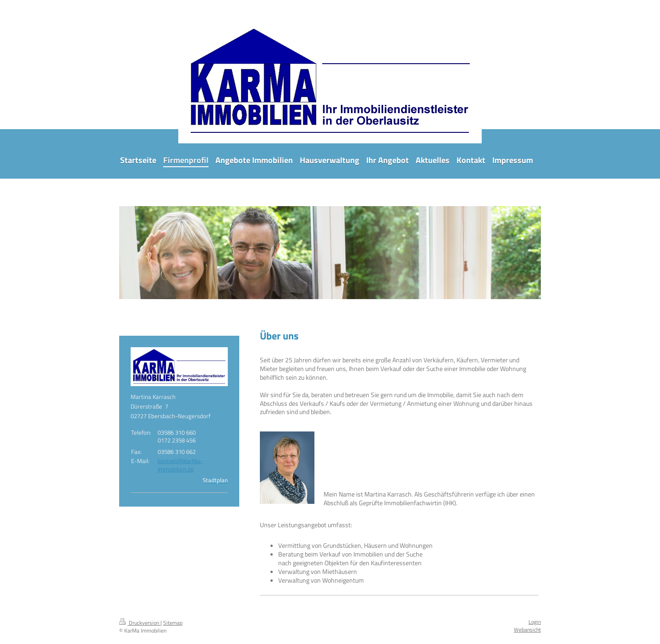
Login (535, 622)
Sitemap (173, 623)
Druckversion (140, 623)
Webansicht (527, 630)
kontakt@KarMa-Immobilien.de (180, 465)
